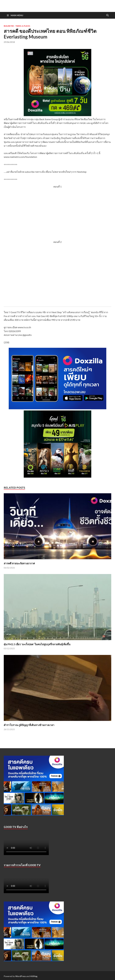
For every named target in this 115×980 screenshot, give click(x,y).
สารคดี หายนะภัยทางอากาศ (19, 563)
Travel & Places (23, 26)
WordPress (21, 976)
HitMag (34, 976)
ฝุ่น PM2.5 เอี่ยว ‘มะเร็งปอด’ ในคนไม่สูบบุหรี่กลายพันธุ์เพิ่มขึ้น (37, 644)
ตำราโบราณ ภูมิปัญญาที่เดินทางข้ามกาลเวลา (29, 725)
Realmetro (9, 26)
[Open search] (107, 15)
